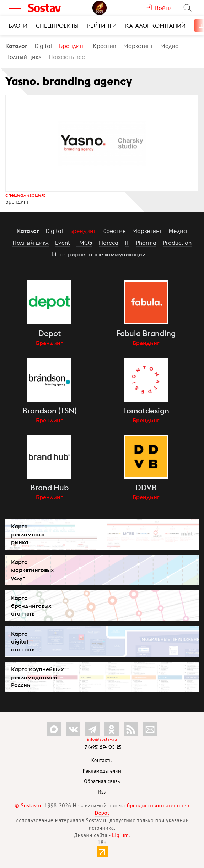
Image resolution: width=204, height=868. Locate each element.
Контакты (102, 760)
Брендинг (72, 46)
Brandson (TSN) (50, 411)
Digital (43, 46)
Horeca (109, 243)
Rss (102, 792)
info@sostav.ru (102, 739)
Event (63, 243)
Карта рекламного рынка (28, 534)
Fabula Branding (146, 333)
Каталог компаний (155, 26)
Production (177, 243)
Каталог (16, 46)
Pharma (146, 243)
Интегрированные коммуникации (99, 254)
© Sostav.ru (29, 805)
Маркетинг (138, 46)
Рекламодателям (102, 771)
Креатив (104, 46)
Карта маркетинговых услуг (33, 570)
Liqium (120, 835)
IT (127, 243)
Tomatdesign (146, 411)
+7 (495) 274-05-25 (102, 747)
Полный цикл (23, 57)
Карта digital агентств (23, 641)
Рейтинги (102, 26)
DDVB (146, 488)
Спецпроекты (57, 26)
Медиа (170, 46)
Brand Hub (49, 488)
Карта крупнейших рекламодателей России (37, 677)
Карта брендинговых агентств (31, 606)
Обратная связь (102, 781)
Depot (50, 333)
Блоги (18, 26)
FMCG (84, 243)
